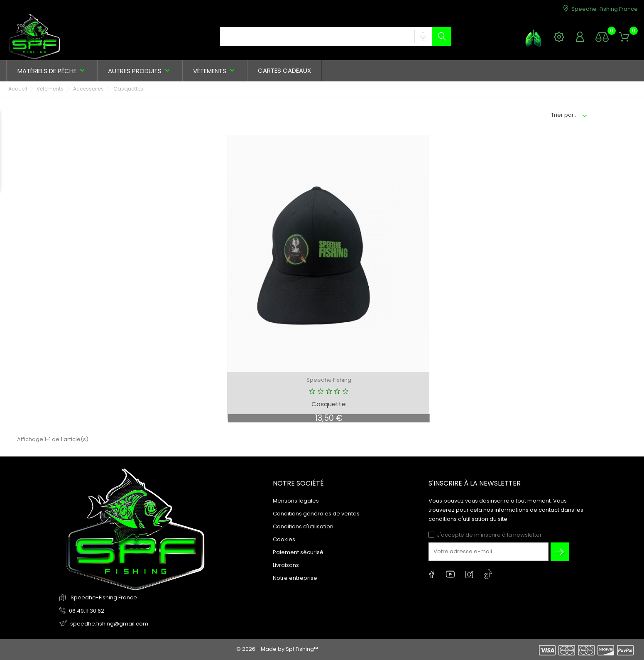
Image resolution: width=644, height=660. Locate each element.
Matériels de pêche (52, 71)
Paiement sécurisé (298, 552)
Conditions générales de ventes (316, 514)
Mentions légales (296, 501)
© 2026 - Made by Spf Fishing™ (277, 649)
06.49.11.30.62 (87, 611)
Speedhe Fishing (329, 380)
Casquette (329, 404)
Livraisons (286, 565)
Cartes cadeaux (284, 70)
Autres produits (140, 71)
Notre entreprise (295, 578)
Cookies (284, 539)
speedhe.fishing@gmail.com (109, 624)
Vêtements (215, 71)
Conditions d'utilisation (303, 526)
